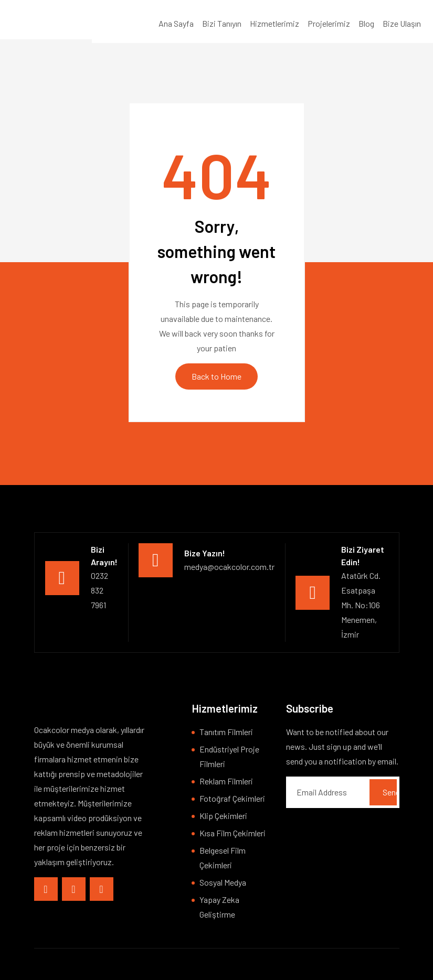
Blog (366, 23)
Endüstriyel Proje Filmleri (229, 756)
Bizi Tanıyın (222, 23)
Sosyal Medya (223, 882)
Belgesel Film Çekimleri (223, 858)
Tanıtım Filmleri (226, 732)
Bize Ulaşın (402, 23)
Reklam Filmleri (226, 781)
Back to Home (217, 376)
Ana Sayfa (176, 23)
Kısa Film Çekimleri (233, 833)
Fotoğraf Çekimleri (232, 798)
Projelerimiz (329, 23)
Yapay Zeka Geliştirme (219, 907)
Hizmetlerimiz (274, 23)
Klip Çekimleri (223, 816)
